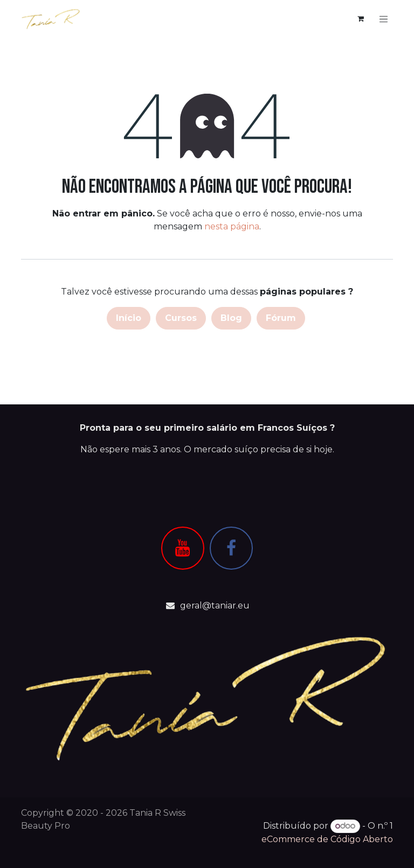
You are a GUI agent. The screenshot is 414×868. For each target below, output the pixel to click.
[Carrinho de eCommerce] (361, 19)
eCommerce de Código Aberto (327, 839)
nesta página (232, 227)
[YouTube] (183, 548)
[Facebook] (231, 548)
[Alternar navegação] (384, 19)
